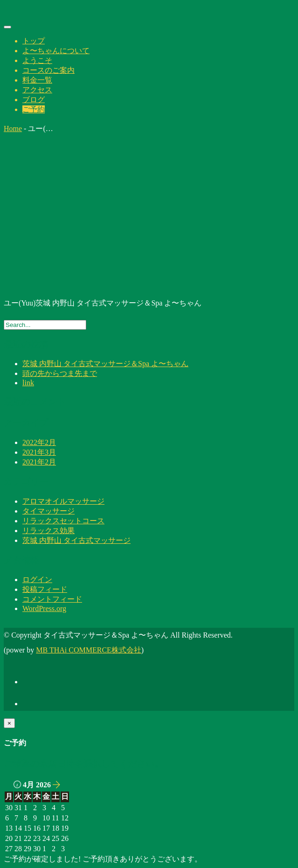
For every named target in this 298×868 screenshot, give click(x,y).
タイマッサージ (49, 511)
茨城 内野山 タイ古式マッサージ (76, 540)
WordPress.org (44, 608)
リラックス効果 (49, 531)
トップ (34, 41)
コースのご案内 (49, 70)
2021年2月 (39, 462)
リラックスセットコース (63, 521)
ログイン (37, 580)
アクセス (37, 90)
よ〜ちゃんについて (56, 51)
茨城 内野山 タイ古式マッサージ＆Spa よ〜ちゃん (105, 364)
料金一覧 (37, 80)
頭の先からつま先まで (60, 373)
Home (13, 128)
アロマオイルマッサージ (63, 501)
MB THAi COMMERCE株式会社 (89, 650)
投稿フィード (45, 589)
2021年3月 (39, 452)
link (28, 383)
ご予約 (34, 109)
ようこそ (37, 60)
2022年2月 (39, 442)
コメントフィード (52, 599)
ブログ (34, 100)
